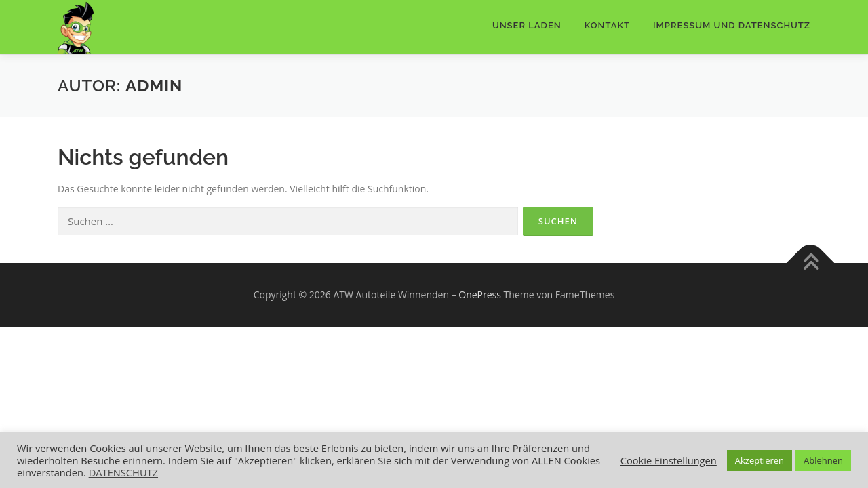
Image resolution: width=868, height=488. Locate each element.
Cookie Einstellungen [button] (669, 460)
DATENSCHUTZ (123, 472)
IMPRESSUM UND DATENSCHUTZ (732, 25)
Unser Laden (527, 25)
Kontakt (607, 25)
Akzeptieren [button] (759, 460)
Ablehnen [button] (823, 460)
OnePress (480, 294)
